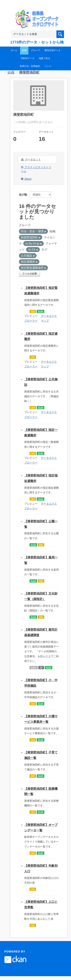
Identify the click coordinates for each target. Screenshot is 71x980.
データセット (31, 159)
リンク (48, 66)
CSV (33, 311)
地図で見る (44, 58)
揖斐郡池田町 (29, 72)
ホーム (14, 50)
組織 (24, 50)
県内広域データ (52, 50)
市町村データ (28, 58)
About (26, 179)
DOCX (34, 668)
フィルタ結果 (30, 274)
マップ (45, 321)
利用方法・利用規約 (30, 66)
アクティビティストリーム (36, 169)
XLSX (40, 311)
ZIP (41, 668)
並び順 (23, 195)
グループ (35, 50)
